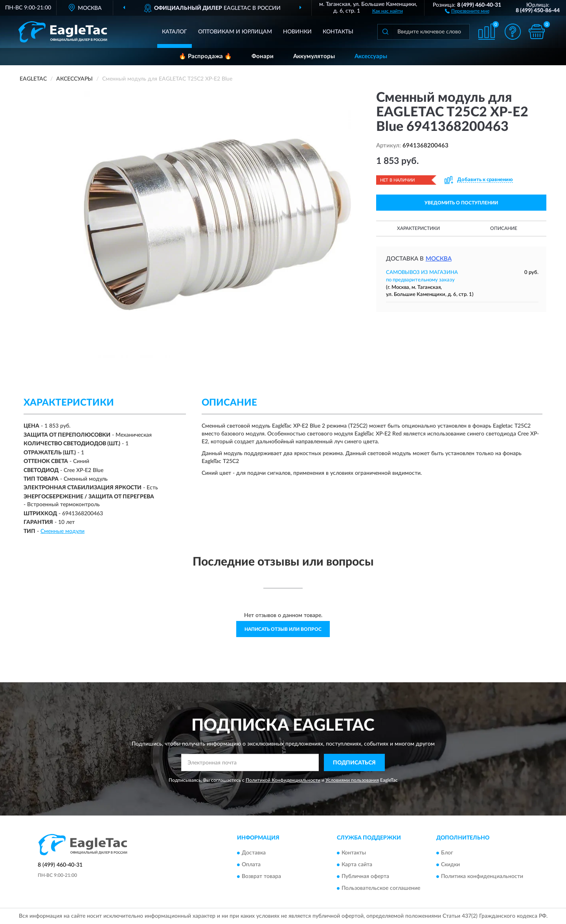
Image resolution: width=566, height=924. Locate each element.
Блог (447, 853)
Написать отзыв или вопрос (283, 629)
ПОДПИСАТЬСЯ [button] (354, 763)
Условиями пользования (352, 780)
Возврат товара (261, 876)
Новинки (297, 32)
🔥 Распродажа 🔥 (205, 56)
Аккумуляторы (314, 56)
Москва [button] (439, 259)
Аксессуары (371, 56)
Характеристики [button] (418, 228)
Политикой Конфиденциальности (283, 780)
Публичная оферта (365, 876)
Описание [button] (504, 228)
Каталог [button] (175, 32)
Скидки (450, 865)
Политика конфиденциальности (482, 876)
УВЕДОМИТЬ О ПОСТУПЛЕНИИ (461, 203)
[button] (467, 11)
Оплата (251, 865)
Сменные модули (62, 531)
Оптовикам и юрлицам (235, 32)
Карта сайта (357, 865)
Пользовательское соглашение (381, 888)
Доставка (254, 853)
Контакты (338, 32)
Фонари (263, 56)
